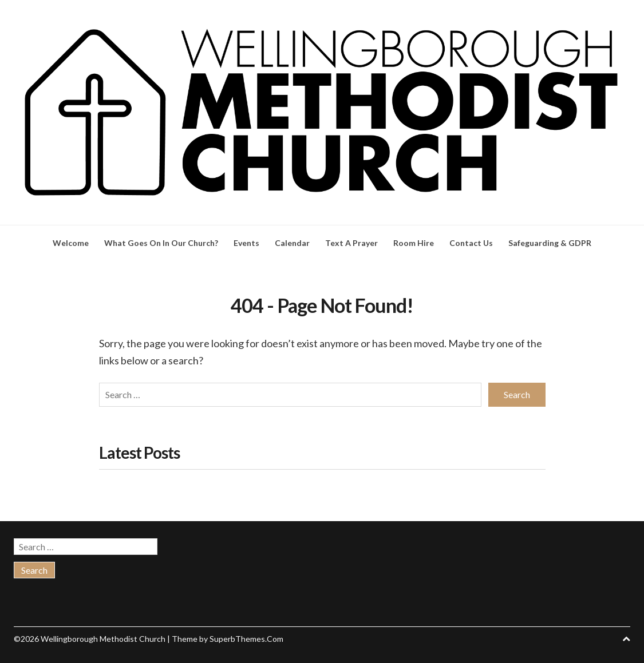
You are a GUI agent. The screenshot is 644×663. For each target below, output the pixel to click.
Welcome (71, 243)
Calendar (292, 243)
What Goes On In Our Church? (161, 243)
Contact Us (471, 243)
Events (246, 243)
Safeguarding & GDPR (550, 243)
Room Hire (414, 243)
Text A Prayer (351, 243)
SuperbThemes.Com (246, 636)
